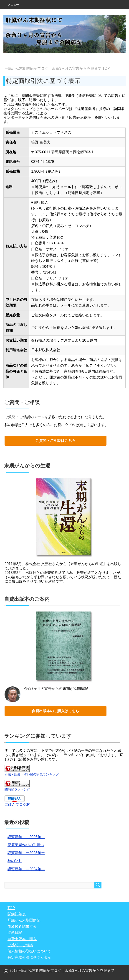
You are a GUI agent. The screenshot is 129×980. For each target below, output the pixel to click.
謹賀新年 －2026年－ (26, 837)
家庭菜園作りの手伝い (26, 845)
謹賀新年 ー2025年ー (26, 853)
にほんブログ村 (17, 805)
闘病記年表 (17, 914)
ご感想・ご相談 (20, 945)
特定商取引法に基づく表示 (29, 957)
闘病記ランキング (17, 789)
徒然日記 (15, 933)
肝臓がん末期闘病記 (24, 920)
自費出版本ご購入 (22, 939)
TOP (57, 68)
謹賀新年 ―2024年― (26, 869)
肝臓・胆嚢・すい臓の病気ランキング (32, 774)
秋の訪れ (15, 861)
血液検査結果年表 (22, 926)
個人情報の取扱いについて (29, 951)
